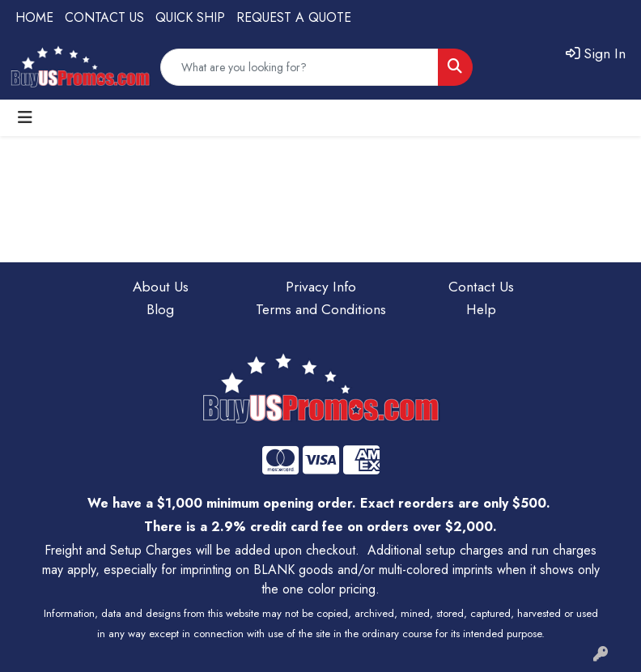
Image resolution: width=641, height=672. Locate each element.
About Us (161, 286)
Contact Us (481, 286)
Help (481, 309)
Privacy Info (321, 286)
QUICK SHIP (190, 17)
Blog (160, 309)
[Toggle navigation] (25, 118)
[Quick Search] (299, 67)
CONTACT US (104, 17)
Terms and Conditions (321, 309)
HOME (34, 17)
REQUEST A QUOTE (294, 17)
